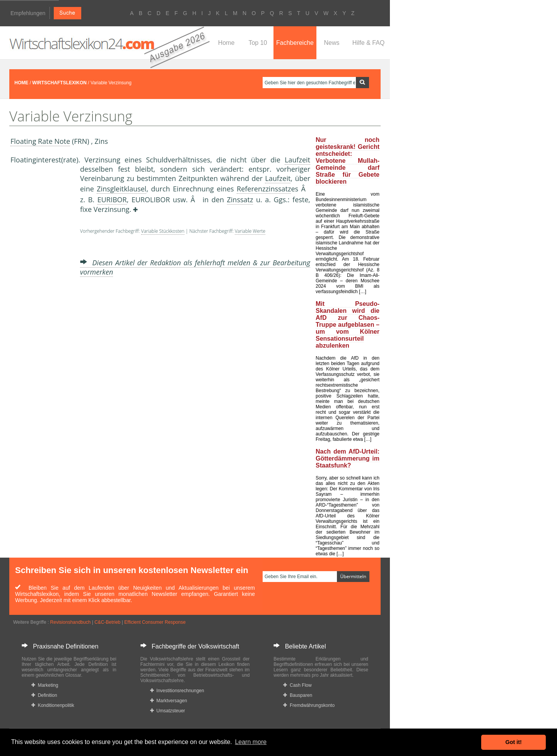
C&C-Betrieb (107, 622)
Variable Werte (250, 231)
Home (226, 43)
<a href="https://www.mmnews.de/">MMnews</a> (41, 293)
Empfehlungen (28, 13)
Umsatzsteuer (168, 711)
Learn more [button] (251, 742)
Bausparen (298, 695)
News (331, 43)
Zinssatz (240, 200)
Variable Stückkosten (163, 231)
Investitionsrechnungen (177, 691)
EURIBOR (112, 200)
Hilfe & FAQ (369, 43)
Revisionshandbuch (71, 622)
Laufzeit (297, 160)
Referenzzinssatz (264, 189)
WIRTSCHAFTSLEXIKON (59, 83)
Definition (44, 695)
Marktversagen (169, 701)
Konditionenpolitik (53, 705)
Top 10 (258, 43)
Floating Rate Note (40, 141)
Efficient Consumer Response (155, 622)
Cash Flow (297, 685)
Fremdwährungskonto (309, 705)
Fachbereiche (295, 43)
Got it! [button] (514, 742)
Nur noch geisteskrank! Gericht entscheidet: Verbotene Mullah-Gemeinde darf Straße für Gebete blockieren (348, 161)
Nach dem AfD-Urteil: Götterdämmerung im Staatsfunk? (348, 458)
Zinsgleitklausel (121, 189)
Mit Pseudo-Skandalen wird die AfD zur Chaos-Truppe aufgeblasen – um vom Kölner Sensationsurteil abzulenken (348, 325)
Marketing (45, 685)
